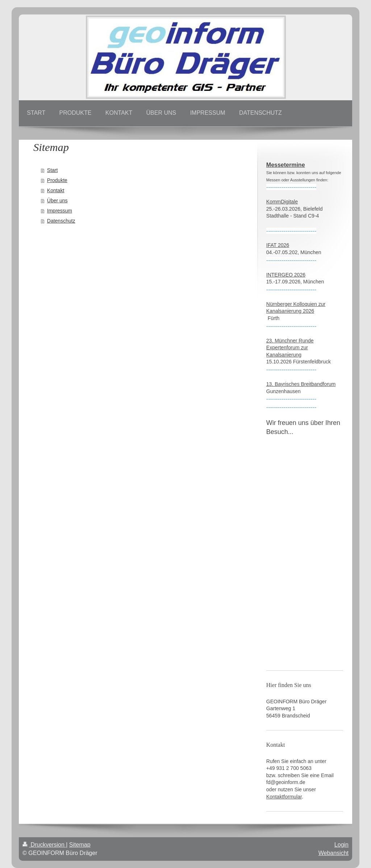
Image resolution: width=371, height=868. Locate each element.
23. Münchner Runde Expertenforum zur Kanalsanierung (290, 348)
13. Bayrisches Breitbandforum (301, 384)
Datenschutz (61, 221)
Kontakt (56, 190)
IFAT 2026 (278, 245)
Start (53, 170)
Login (341, 845)
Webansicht (334, 853)
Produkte (57, 180)
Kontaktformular (284, 797)
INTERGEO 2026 (286, 275)
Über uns (57, 201)
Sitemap (80, 845)
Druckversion (44, 845)
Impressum (60, 211)
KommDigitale (282, 202)
